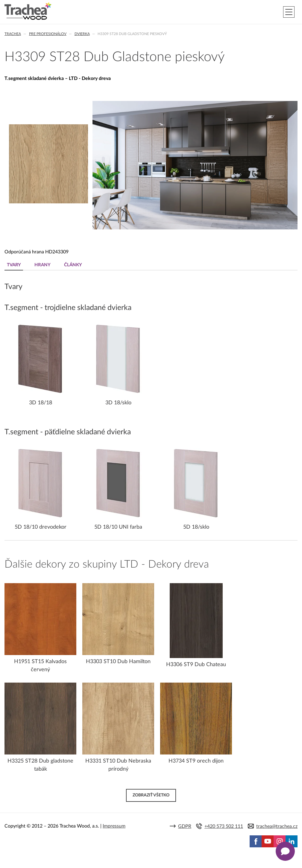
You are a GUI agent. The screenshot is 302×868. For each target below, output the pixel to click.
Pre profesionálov (48, 34)
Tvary (14, 265)
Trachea (13, 34)
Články (73, 265)
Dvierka (82, 34)
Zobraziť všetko (151, 795)
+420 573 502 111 (224, 826)
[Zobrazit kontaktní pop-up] (285, 851)
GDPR (185, 826)
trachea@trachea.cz (277, 826)
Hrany (43, 265)
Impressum (114, 826)
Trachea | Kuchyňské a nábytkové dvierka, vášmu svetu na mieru (28, 11)
